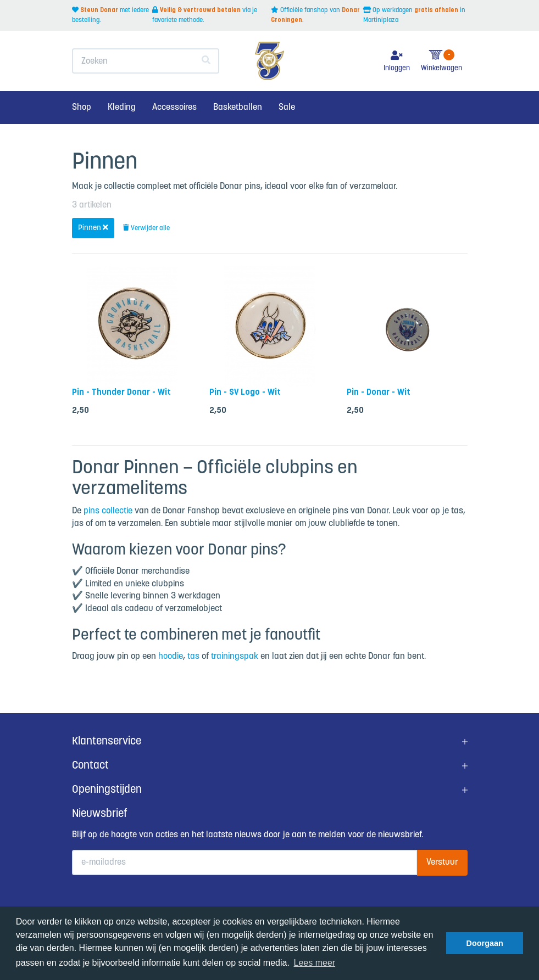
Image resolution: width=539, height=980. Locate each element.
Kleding (122, 107)
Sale (287, 107)
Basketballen (238, 107)
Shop (82, 107)
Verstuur (442, 862)
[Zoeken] (207, 61)
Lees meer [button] (315, 963)
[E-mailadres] (245, 863)
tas (193, 656)
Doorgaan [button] (485, 943)
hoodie (171, 656)
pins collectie (108, 511)
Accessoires (174, 107)
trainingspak (235, 656)
